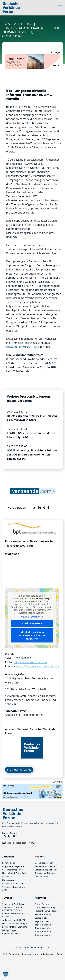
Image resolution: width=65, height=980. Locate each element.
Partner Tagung (42, 904)
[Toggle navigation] (61, 4)
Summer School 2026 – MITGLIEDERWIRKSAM (13, 909)
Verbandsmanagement (13, 870)
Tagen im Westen (43, 925)
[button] (6, 974)
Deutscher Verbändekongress (16, 923)
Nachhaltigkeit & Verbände (14, 873)
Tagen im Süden (42, 935)
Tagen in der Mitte (43, 928)
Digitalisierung (9, 880)
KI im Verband (9, 863)
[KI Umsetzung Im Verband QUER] (32, 786)
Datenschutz (15, 954)
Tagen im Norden (43, 932)
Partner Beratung (43, 914)
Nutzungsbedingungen (45, 954)
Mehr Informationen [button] (32, 617)
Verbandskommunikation (14, 883)
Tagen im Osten (42, 921)
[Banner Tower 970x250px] (32, 56)
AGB (5, 954)
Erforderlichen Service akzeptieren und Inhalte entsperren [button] (32, 635)
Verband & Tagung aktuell (47, 870)
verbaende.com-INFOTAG (14, 920)
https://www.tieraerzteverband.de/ (38, 666)
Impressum (27, 954)
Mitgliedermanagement (13, 866)
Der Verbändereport (44, 863)
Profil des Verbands (19, 770)
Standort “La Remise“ (12, 934)
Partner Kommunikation (46, 911)
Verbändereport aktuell (45, 866)
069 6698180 (23, 658)
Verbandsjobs (41, 918)
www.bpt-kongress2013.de (23, 347)
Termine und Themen (45, 873)
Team (60, 954)
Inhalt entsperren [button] (32, 623)
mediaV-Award (42, 876)
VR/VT (32, 843)
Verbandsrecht (9, 876)
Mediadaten (20, 843)
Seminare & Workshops (13, 904)
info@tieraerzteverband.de (30, 662)
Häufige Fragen (9, 930)
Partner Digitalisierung (45, 907)
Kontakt (6, 843)
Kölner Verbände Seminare (15, 927)
